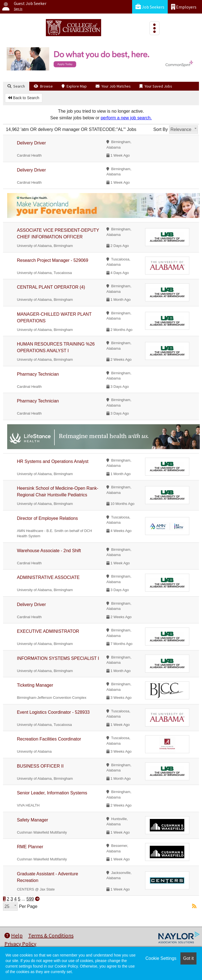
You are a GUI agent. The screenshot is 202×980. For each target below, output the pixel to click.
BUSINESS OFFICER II (40, 766)
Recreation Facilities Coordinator (49, 739)
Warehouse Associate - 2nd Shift (49, 551)
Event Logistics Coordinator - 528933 (53, 712)
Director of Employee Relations (47, 518)
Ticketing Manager (35, 685)
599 (30, 899)
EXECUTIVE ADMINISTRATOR (48, 631)
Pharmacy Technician (38, 374)
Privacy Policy (20, 944)
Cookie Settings (161, 958)
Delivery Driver (31, 143)
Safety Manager (32, 820)
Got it (188, 958)
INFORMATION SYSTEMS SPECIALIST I (58, 658)
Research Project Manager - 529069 (53, 260)
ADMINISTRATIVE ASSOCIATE (48, 577)
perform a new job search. (126, 118)
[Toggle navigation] (154, 28)
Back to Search (24, 98)
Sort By (161, 129)
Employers (184, 7)
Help (14, 935)
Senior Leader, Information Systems (52, 793)
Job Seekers (150, 7)
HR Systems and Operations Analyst (53, 461)
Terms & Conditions (51, 935)
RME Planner (30, 847)
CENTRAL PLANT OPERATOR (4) (51, 287)
